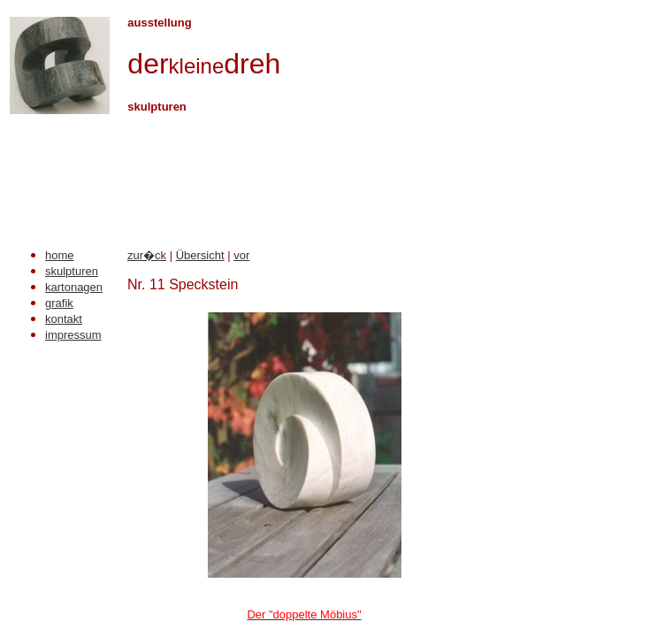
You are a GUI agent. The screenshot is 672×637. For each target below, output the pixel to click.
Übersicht (200, 255)
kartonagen (74, 287)
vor (241, 255)
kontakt (64, 319)
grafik (59, 303)
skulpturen (72, 271)
